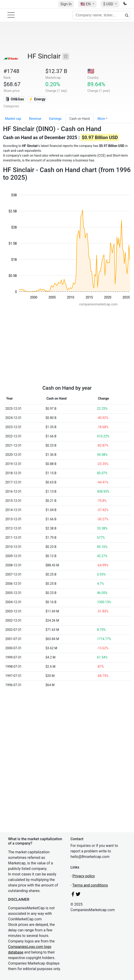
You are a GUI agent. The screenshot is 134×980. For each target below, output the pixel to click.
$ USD (109, 4)
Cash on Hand (80, 119)
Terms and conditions (90, 885)
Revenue (35, 119)
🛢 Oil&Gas (15, 99)
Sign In (66, 4)
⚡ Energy (37, 99)
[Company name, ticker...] (101, 15)
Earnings (55, 119)
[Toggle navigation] (11, 15)
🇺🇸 (86, 4)
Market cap (13, 119)
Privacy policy (84, 876)
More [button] (101, 119)
